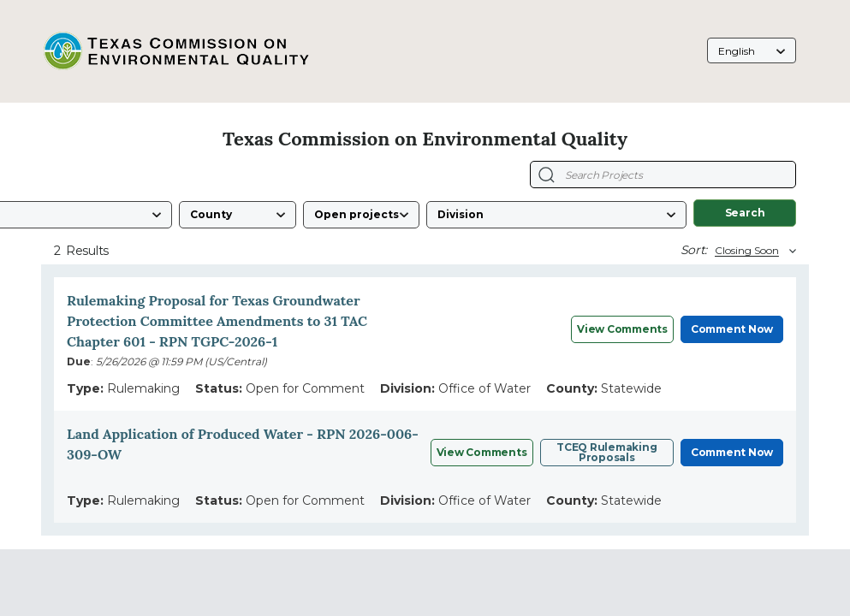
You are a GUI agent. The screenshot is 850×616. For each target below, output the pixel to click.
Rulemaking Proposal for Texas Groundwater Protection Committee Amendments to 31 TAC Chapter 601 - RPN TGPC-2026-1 (217, 321)
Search (745, 213)
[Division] (556, 215)
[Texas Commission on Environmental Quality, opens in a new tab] (175, 51)
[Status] (361, 215)
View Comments (622, 329)
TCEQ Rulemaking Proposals (606, 452)
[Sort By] (753, 251)
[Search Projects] (547, 175)
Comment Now (732, 329)
